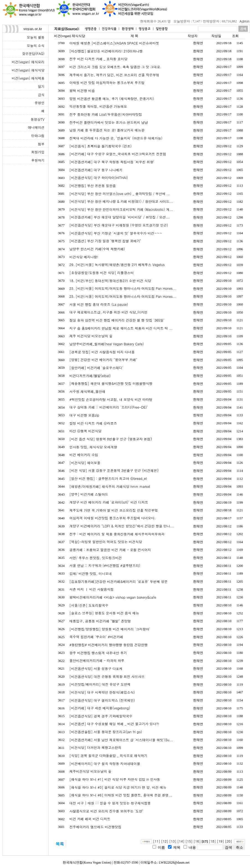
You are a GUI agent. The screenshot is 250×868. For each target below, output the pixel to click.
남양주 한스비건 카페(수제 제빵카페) (97, 249)
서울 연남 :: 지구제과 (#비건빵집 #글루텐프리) (105, 565)
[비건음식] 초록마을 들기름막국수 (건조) (100, 146)
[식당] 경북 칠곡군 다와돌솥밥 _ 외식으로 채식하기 (108, 755)
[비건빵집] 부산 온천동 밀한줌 (93, 186)
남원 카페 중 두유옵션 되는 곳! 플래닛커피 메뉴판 (107, 130)
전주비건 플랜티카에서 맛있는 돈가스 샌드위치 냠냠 (109, 122)
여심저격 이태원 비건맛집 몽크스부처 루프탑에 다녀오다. (113, 518)
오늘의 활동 (36, 37)
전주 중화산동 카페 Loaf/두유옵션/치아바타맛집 (106, 114)
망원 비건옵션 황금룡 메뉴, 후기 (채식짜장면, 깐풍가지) (112, 98)
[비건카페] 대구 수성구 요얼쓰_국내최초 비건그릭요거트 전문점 (118, 154)
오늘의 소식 (36, 45)
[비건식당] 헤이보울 (85, 463)
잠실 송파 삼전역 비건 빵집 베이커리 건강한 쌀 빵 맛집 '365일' (117, 320)
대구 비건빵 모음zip (84, 415)
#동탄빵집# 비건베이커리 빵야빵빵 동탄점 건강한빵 (108, 645)
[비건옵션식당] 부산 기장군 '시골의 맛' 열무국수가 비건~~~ (116, 233)
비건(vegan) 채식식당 (28, 70)
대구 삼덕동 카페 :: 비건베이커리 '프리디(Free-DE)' (109, 407)
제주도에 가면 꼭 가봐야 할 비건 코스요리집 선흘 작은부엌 (114, 510)
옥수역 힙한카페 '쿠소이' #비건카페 (96, 637)
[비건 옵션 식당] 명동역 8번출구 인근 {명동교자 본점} (111, 439)
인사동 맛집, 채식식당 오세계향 (93, 447)
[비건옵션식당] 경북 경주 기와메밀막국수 (101, 716)
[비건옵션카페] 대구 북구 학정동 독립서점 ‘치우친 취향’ (112, 162)
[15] (189, 841)
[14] (181, 841)
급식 (41, 95)
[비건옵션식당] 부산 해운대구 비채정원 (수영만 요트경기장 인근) (119, 225)
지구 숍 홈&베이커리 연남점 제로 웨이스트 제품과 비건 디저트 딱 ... (121, 328)
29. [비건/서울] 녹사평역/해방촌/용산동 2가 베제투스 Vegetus (117, 265)
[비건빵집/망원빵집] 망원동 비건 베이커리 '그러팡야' (110, 629)
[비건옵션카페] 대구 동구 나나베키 (96, 170)
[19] (220, 841)
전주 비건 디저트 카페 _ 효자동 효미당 (98, 59)
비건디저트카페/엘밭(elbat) (90, 376)
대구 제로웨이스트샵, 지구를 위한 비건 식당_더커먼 (108, 312)
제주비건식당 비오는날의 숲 (90, 771)
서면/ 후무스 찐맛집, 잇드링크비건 (96, 558)
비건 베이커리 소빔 (84, 455)
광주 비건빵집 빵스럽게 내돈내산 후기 (98, 653)
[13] (173, 841)
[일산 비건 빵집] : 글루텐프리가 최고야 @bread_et (108, 478)
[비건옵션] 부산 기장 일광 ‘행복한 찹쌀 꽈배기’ (105, 241)
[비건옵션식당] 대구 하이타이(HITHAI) (99, 177)
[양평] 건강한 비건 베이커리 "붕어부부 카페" (103, 360)
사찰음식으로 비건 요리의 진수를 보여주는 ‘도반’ (106, 811)
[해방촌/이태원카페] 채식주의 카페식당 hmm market (110, 486)
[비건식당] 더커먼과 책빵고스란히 (95, 747)
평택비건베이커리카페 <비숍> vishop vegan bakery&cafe (113, 597)
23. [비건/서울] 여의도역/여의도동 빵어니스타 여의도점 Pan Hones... (123, 288)
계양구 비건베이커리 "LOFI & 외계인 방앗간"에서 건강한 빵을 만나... (122, 526)
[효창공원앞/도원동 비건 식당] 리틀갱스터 (102, 273)
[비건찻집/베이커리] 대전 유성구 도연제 (100, 684)
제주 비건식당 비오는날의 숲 (91, 336)
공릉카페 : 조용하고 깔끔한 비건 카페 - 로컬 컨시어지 (110, 550)
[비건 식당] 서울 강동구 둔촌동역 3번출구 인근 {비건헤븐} (114, 470)
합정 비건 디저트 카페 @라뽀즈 (93, 423)
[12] (165, 841)
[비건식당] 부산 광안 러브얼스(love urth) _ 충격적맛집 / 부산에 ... (120, 194)
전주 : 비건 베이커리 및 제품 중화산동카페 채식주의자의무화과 (117, 534)
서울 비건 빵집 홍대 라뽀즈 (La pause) (99, 304)
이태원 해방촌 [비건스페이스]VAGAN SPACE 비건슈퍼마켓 (114, 43)
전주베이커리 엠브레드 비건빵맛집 (95, 827)
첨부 (41, 144)
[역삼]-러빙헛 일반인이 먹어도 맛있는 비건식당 (106, 542)
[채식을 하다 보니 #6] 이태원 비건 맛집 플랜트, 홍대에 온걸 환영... (121, 795)
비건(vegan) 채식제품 (28, 78)
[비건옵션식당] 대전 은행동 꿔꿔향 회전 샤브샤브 (107, 676)
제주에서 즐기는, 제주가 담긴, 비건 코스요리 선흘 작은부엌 (114, 75)
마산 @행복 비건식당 (85, 431)
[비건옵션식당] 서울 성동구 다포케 (96, 668)
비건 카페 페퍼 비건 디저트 (90, 819)
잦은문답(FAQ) (33, 53)
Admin (244, 21)
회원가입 (38, 152)
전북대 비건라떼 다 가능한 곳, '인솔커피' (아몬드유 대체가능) (116, 138)
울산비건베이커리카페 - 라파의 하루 (97, 660)
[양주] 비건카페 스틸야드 (89, 494)
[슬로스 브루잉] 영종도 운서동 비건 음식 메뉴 (104, 613)
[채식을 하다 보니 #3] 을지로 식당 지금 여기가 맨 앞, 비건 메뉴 (118, 787)
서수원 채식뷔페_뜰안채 (87, 391)
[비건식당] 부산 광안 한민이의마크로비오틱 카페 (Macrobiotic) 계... (121, 209)
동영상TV (38, 119)
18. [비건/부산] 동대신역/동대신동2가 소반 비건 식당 (110, 281)
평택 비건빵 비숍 (82, 90)
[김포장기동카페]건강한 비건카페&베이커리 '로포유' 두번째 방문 (119, 581)
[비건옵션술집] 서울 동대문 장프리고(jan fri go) (106, 732)
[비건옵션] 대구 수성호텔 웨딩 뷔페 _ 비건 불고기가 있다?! (114, 724)
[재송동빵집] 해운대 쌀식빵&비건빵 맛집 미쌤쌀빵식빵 (111, 383)
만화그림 (38, 136)
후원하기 (38, 160)
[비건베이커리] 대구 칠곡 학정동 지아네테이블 (105, 763)
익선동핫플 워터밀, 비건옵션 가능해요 (98, 106)
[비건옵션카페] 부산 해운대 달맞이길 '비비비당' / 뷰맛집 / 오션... (119, 217)
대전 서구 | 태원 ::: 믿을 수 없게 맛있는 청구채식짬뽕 (110, 803)
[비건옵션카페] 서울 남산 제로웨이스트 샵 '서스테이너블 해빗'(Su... (121, 740)
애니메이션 (36, 127)
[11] (157, 841)
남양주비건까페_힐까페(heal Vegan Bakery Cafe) (106, 344)
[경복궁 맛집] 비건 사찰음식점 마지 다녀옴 (102, 352)
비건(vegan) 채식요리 (28, 62)
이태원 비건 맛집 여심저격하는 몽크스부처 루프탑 (107, 82)
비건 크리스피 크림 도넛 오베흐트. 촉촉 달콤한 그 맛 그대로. (115, 67)
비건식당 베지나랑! (84, 257)
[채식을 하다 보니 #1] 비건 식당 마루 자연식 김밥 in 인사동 (115, 779)
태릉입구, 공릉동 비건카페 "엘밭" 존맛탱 (100, 621)
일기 (41, 86)
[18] (212, 841)
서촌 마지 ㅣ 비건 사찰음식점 (91, 589)
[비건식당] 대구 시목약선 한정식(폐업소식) (102, 692)
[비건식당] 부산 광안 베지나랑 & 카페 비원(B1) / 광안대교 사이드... (121, 201)
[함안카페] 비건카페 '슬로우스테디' (96, 368)
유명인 (40, 103)
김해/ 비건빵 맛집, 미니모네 (91, 573)
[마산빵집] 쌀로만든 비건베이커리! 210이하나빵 (106, 51)
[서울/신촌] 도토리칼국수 (89, 605)
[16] (197, 841)
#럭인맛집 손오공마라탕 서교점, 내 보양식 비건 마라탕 (111, 399)
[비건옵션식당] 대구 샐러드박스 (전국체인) (102, 700)
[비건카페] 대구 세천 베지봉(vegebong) (100, 708)
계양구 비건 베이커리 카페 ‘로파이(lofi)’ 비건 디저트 (109, 502)
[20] (228, 841)
